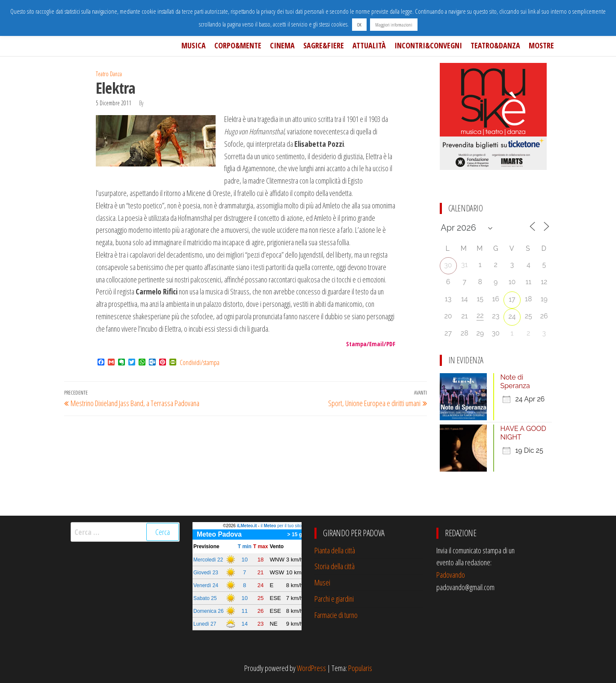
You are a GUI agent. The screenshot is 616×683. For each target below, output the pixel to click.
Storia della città (335, 566)
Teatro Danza (109, 74)
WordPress (311, 668)
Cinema (282, 45)
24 (512, 316)
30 (448, 265)
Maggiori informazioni (394, 25)
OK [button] (359, 25)
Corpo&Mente (238, 45)
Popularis (360, 668)
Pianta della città (335, 550)
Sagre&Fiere (324, 45)
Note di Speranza (515, 382)
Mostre (541, 45)
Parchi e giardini (334, 599)
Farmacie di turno (336, 615)
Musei (322, 582)
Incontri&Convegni (428, 45)
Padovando (451, 575)
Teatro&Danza (495, 45)
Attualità (369, 45)
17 (512, 299)
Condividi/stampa (200, 362)
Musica (194, 45)
